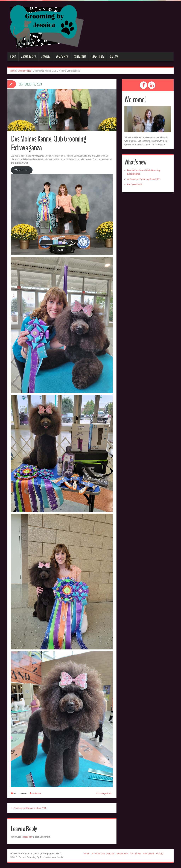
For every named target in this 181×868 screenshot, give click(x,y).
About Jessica (29, 57)
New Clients (98, 57)
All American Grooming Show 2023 (144, 179)
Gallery (114, 57)
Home (13, 57)
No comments (21, 793)
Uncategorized (24, 71)
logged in (28, 837)
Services (46, 57)
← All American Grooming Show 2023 (29, 808)
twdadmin (37, 793)
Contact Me (80, 57)
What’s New (62, 57)
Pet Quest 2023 (135, 184)
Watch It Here (22, 170)
